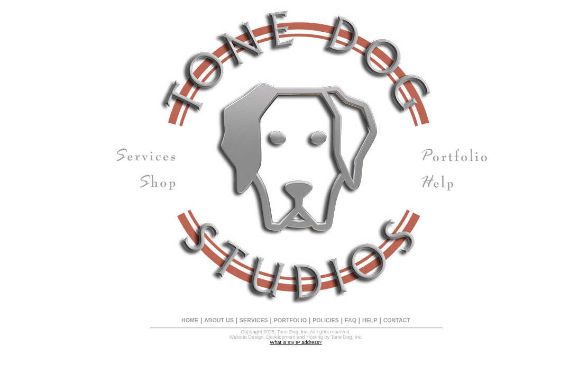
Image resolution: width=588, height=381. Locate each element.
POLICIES (326, 320)
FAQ (351, 320)
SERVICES (254, 320)
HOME (190, 320)
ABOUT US (219, 320)
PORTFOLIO (290, 320)
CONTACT (397, 320)
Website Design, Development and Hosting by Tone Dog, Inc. (296, 337)
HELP (370, 320)
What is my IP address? (296, 342)
